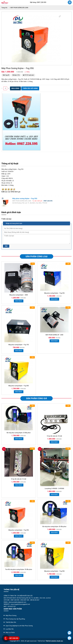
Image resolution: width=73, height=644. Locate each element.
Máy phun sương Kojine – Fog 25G (54, 293)
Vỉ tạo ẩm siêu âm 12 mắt (19, 479)
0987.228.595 (13, 638)
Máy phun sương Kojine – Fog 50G (19, 386)
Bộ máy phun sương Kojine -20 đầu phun (54, 527)
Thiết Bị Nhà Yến (11, 622)
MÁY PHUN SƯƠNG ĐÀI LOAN (19, 8)
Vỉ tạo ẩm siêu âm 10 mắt (54, 436)
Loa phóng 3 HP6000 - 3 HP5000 (54, 489)
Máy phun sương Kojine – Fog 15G (19, 345)
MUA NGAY (19, 301)
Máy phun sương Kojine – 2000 (19, 295)
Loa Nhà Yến (10, 629)
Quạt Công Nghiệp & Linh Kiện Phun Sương (19, 626)
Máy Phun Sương (11, 616)
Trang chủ (4, 8)
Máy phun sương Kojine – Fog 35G (19, 530)
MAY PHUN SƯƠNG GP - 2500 (54, 335)
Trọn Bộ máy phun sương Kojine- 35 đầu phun (19, 569)
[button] (60, 16)
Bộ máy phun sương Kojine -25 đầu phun (19, 433)
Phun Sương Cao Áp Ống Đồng (15, 619)
